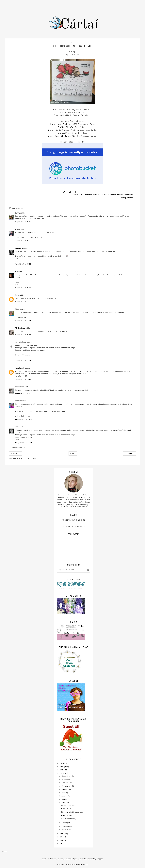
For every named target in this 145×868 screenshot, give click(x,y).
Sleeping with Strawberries (72, 812)
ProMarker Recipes (74, 520)
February (65, 826)
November (66, 779)
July (63, 793)
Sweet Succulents (68, 805)
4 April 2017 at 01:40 (23, 222)
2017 (61, 773)
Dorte (17, 427)
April (64, 802)
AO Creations (20, 328)
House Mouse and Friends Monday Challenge (58, 348)
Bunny (18, 213)
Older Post (130, 453)
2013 (62, 840)
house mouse (104, 195)
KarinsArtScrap (21, 342)
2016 (62, 834)
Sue (17, 272)
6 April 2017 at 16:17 (23, 379)
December (66, 776)
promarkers (128, 195)
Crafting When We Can (68, 127)
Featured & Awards (74, 526)
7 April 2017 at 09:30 (23, 393)
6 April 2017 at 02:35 (23, 334)
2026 (62, 763)
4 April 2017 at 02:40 (23, 240)
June (64, 796)
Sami (17, 295)
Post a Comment (19, 448)
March (64, 823)
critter (95, 195)
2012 (62, 843)
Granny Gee (20, 387)
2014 (62, 837)
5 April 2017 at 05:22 (23, 288)
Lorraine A (19, 248)
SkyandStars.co (82, 865)
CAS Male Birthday (69, 819)
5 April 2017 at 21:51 (23, 320)
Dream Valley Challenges (60, 136)
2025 (62, 767)
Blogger (99, 859)
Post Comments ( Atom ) (29, 458)
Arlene (18, 229)
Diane (17, 309)
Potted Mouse (67, 809)
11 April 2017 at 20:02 (24, 419)
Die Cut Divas (64, 133)
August (65, 789)
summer (130, 198)
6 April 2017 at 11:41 (23, 360)
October (65, 783)
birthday (89, 195)
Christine (19, 401)
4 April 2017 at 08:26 (23, 264)
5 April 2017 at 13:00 (23, 302)
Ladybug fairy (67, 815)
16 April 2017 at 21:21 (24, 443)
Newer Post (15, 453)
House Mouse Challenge (61, 124)
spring (124, 198)
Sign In (4, 851)
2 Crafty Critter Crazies (59, 130)
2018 (62, 770)
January (65, 829)
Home (73, 453)
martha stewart (117, 195)
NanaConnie (20, 368)
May (64, 799)
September (66, 786)
